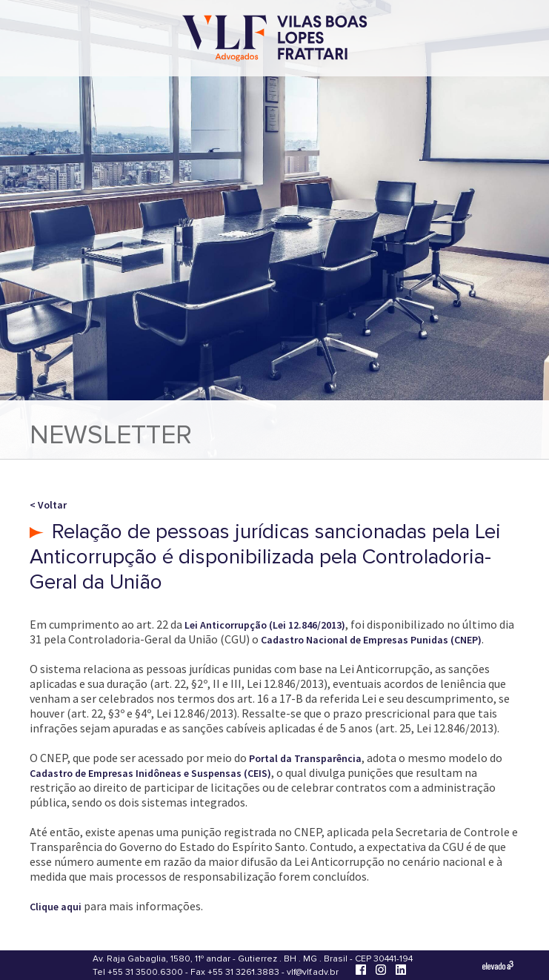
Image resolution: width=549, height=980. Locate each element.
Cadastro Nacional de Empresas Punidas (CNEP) (371, 640)
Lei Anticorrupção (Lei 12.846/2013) (265, 625)
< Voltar (48, 505)
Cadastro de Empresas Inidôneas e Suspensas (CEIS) (150, 773)
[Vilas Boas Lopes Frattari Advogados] (275, 40)
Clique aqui (56, 907)
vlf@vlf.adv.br (313, 972)
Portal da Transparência (305, 758)
